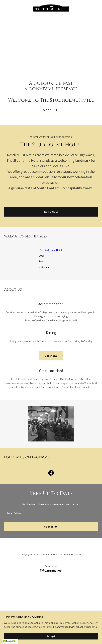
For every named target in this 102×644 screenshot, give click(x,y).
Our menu (51, 356)
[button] (9, 8)
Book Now (51, 212)
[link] (51, 8)
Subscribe (51, 526)
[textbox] (51, 513)
